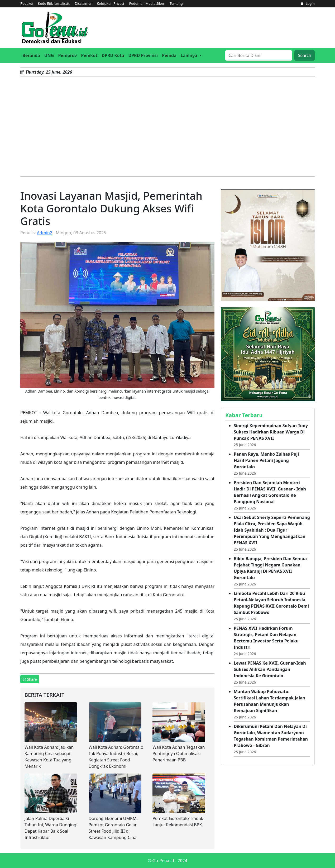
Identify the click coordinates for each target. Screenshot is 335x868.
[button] (191, 55)
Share (30, 679)
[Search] (259, 55)
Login (308, 3)
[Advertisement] (167, 127)
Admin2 (45, 233)
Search (305, 55)
